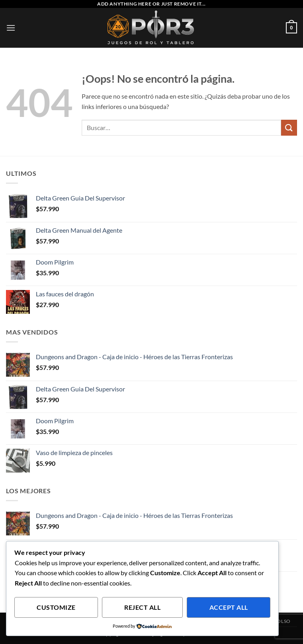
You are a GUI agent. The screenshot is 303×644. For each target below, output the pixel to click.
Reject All (142, 607)
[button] (11, 28)
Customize (56, 607)
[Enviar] (289, 127)
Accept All (229, 607)
